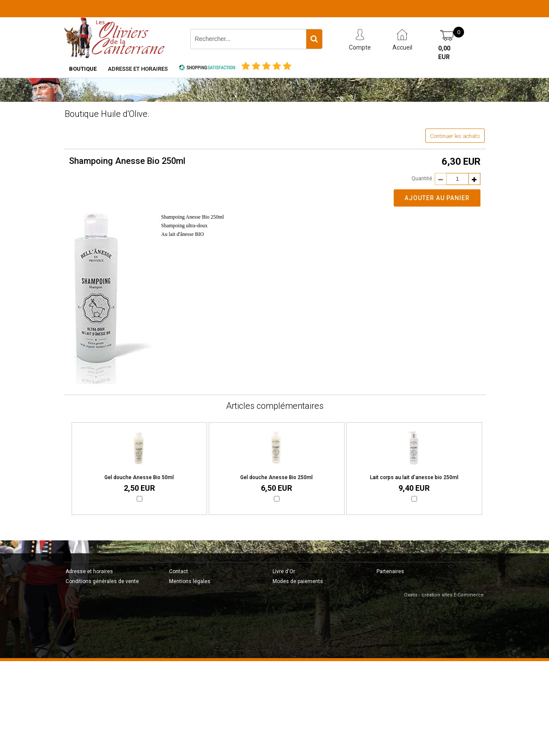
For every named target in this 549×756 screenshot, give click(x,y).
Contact (179, 571)
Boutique (83, 69)
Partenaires (390, 571)
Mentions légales (190, 581)
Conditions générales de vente (102, 581)
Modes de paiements (298, 581)
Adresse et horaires (138, 69)
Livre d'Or (284, 571)
